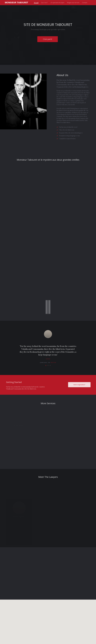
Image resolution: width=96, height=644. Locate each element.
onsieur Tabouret (17, 2)
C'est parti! (48, 39)
